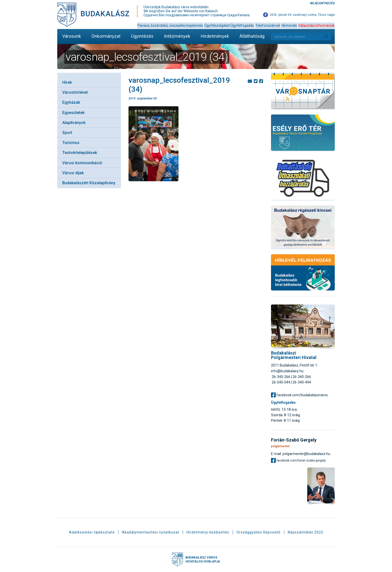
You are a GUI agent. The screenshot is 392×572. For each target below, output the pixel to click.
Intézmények (177, 36)
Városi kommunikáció (82, 163)
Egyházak (71, 102)
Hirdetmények (215, 36)
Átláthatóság (252, 36)
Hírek (67, 82)
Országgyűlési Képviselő (258, 532)
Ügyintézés (142, 36)
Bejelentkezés (322, 3)
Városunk (72, 36)
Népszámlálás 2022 (305, 532)
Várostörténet (75, 92)
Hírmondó (289, 25)
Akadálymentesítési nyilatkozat (151, 532)
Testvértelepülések (80, 153)
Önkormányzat (106, 36)
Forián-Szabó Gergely (294, 440)
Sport (67, 133)
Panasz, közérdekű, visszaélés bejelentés (170, 25)
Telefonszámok (268, 25)
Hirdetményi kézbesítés (208, 532)
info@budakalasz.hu (287, 371)
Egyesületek (73, 113)
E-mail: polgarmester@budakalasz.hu (301, 454)
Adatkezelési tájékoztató (92, 532)
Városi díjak (73, 173)
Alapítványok (74, 123)
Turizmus (71, 143)
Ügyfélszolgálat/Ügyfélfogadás (229, 25)
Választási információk (316, 25)
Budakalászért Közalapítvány (89, 183)
